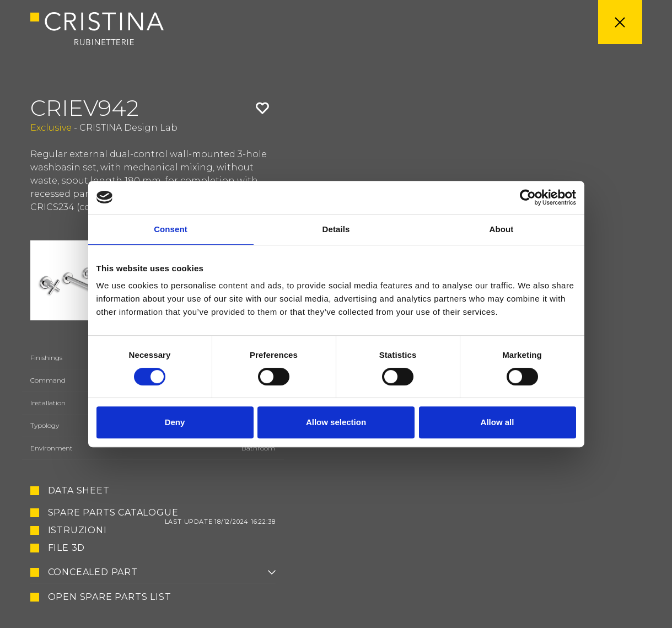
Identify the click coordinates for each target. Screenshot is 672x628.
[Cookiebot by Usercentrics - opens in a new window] (528, 197)
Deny (175, 422)
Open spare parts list (110, 597)
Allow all (498, 422)
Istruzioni (77, 530)
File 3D (67, 548)
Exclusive (51, 128)
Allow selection (336, 422)
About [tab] (502, 229)
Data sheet (79, 491)
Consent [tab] (171, 229)
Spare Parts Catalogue (162, 513)
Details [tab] (336, 229)
